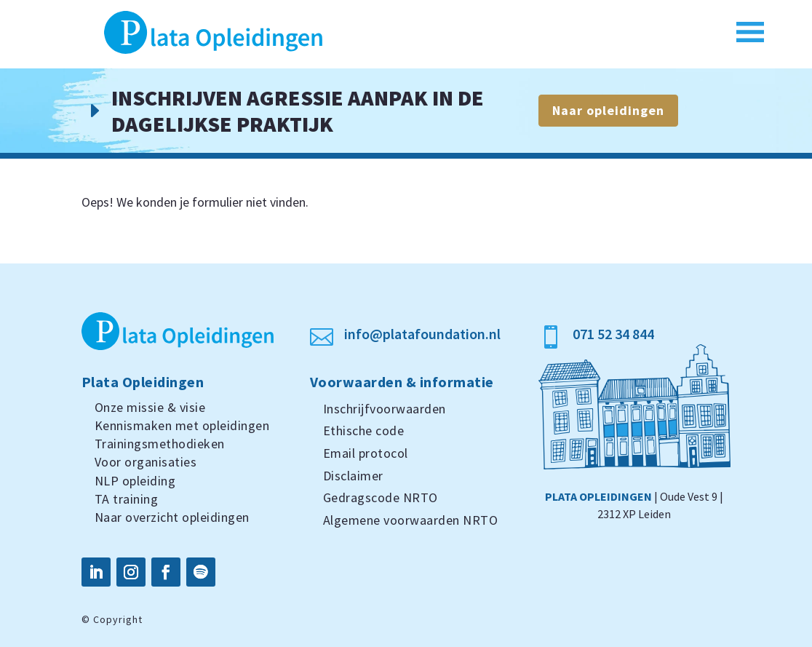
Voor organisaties (146, 462)
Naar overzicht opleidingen (172, 517)
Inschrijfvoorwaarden (385, 409)
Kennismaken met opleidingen (182, 425)
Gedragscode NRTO (381, 497)
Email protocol (366, 453)
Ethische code (364, 430)
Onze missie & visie (150, 407)
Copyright (118, 619)
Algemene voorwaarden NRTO (411, 520)
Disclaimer (353, 476)
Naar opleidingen (608, 110)
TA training (127, 499)
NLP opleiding (135, 481)
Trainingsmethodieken (160, 444)
